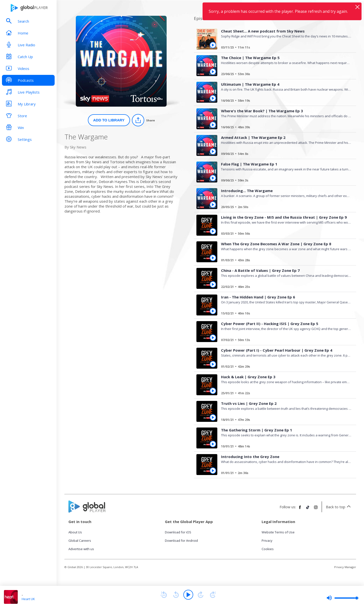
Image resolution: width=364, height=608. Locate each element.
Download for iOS (178, 532)
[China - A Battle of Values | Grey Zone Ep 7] (284, 287)
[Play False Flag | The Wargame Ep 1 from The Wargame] (213, 178)
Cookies (268, 549)
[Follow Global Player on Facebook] (300, 509)
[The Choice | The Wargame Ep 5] (284, 75)
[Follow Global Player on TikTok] (308, 509)
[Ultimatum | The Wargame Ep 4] (284, 101)
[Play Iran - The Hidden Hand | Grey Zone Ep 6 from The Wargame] (213, 311)
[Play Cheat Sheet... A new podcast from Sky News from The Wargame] (213, 45)
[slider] (343, 598)
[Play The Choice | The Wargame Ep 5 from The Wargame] (213, 72)
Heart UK (28, 599)
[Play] (188, 595)
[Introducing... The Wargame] (284, 208)
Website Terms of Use (278, 532)
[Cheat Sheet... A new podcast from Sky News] (284, 48)
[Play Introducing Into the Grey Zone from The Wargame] (213, 471)
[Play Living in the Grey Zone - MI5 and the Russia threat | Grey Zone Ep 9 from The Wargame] (213, 231)
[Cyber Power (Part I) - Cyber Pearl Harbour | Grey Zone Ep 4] (284, 367)
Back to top (339, 507)
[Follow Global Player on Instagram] (316, 509)
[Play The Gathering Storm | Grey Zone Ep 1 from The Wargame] (213, 444)
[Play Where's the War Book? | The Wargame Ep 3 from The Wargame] (213, 125)
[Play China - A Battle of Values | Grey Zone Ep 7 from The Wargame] (213, 284)
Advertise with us (81, 549)
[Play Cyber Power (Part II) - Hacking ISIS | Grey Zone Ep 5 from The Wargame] (213, 338)
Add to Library (109, 120)
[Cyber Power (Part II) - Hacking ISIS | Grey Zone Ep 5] (284, 341)
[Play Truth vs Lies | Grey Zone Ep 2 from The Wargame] (213, 417)
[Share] (143, 120)
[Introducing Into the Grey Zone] (284, 474)
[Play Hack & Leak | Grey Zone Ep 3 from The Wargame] (213, 391)
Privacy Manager (345, 567)
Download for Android (181, 541)
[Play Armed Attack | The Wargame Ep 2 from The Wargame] (213, 151)
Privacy (267, 541)
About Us (75, 532)
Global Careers (80, 541)
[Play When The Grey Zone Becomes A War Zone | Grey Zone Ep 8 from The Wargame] (213, 258)
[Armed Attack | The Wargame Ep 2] (284, 154)
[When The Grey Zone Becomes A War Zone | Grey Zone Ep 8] (284, 261)
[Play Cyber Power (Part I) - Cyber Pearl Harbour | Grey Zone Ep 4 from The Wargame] (213, 364)
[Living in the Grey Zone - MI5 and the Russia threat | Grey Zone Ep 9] (284, 234)
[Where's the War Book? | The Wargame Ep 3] (284, 128)
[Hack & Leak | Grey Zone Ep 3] (284, 394)
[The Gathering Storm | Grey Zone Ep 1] (284, 447)
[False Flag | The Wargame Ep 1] (284, 181)
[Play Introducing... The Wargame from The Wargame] (213, 205)
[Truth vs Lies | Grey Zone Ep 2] (284, 420)
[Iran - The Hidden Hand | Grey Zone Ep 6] (284, 314)
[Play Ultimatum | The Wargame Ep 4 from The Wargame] (213, 98)
